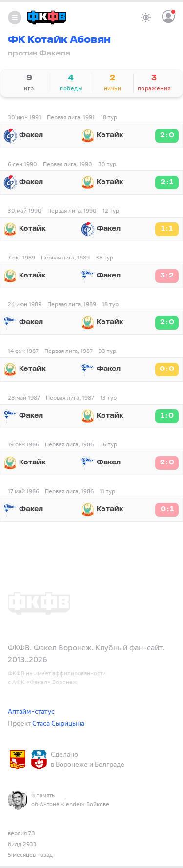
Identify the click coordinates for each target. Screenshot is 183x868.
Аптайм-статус (31, 711)
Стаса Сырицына (58, 723)
